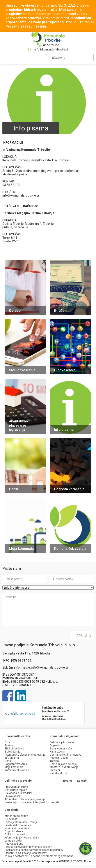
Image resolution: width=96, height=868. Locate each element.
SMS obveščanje (14, 749)
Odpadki (55, 745)
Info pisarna (12, 758)
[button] (85, 849)
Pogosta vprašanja (16, 764)
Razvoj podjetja (14, 844)
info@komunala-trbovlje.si (51, 49)
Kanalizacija (57, 752)
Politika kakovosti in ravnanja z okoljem (28, 847)
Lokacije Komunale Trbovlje (21, 822)
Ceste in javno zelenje (63, 764)
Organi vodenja (14, 831)
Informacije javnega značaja (22, 838)
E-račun (9, 745)
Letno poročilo (13, 841)
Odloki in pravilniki (15, 835)
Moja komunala (14, 767)
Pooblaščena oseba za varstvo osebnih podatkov (34, 850)
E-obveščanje (12, 752)
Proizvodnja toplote (16, 787)
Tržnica (54, 761)
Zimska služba (59, 773)
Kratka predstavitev (16, 816)
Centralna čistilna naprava (66, 755)
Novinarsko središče (17, 828)
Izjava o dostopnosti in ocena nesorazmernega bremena (39, 856)
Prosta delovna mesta (18, 825)
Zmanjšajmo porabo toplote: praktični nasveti (32, 802)
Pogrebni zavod (59, 758)
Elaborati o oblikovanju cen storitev (26, 853)
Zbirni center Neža (61, 749)
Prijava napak (13, 796)
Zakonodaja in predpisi (18, 793)
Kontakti (83, 781)
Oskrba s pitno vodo (62, 742)
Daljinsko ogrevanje (18, 781)
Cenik (8, 761)
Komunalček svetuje (17, 770)
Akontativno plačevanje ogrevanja (25, 755)
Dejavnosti (11, 819)
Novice (68, 781)
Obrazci (9, 742)
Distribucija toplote (16, 790)
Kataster (55, 770)
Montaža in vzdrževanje (64, 767)
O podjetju (12, 810)
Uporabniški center (18, 736)
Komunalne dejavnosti (65, 736)
